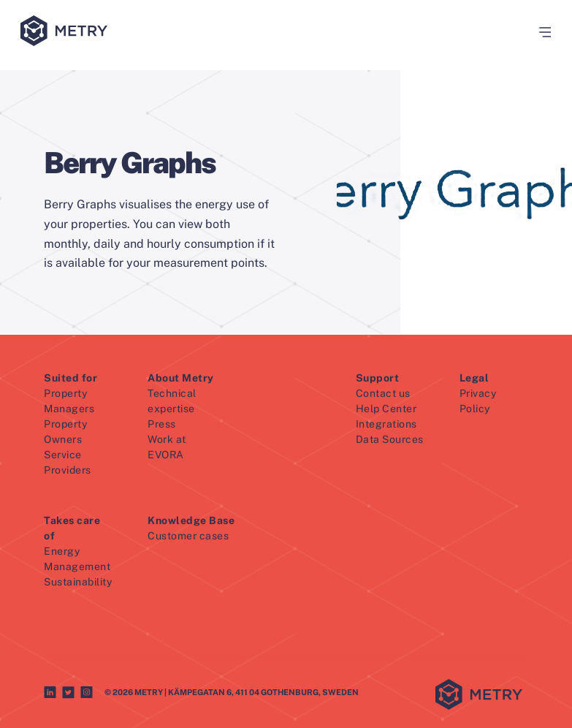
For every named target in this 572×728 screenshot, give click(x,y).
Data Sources (390, 439)
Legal (474, 378)
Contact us (383, 393)
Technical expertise (172, 401)
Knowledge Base (191, 520)
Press (162, 424)
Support (378, 378)
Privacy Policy (478, 401)
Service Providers (68, 462)
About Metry (181, 378)
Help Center (386, 409)
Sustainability (78, 582)
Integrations (386, 424)
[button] (540, 32)
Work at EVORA (167, 447)
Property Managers (69, 401)
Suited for (70, 378)
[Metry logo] (67, 32)
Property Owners (65, 432)
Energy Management (77, 559)
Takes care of (72, 528)
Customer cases (188, 536)
